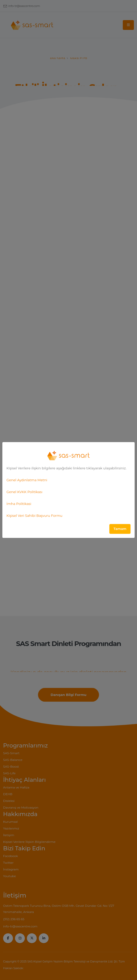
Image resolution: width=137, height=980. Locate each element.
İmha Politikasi (19, 504)
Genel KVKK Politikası (24, 492)
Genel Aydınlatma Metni (27, 480)
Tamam (120, 529)
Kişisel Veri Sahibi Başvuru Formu (34, 516)
